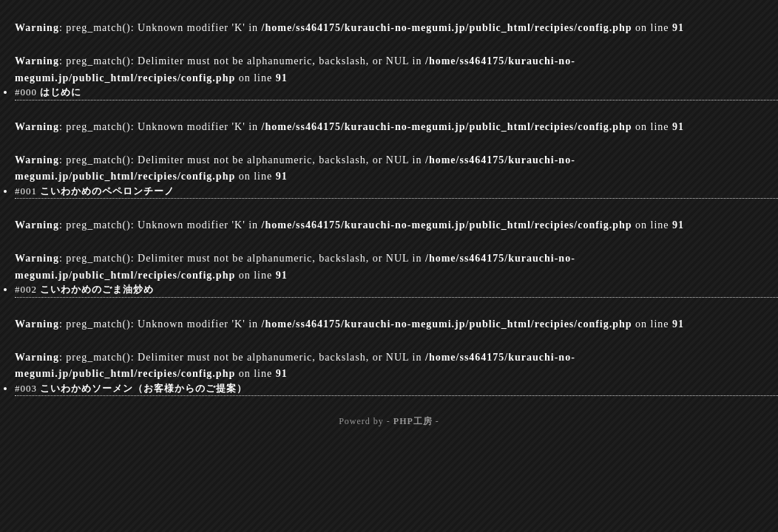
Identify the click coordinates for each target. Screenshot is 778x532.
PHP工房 (413, 421)
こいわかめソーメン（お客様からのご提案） (143, 388)
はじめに (61, 92)
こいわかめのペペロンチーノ (107, 191)
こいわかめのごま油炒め (97, 289)
